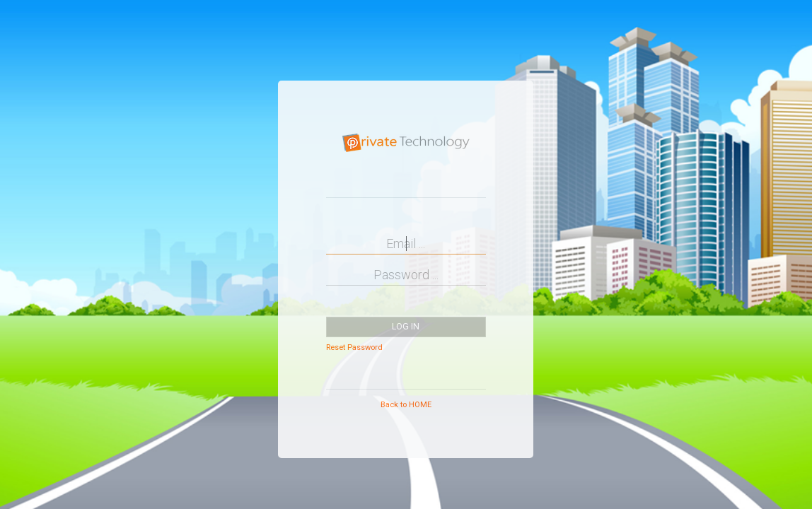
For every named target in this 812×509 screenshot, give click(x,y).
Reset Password (354, 347)
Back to (406, 405)
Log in (406, 327)
